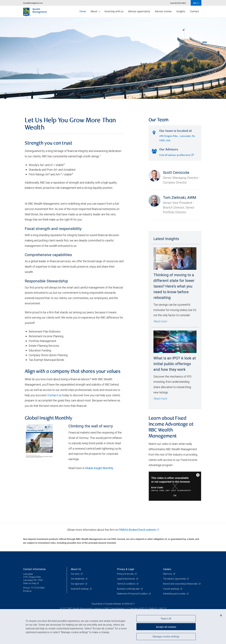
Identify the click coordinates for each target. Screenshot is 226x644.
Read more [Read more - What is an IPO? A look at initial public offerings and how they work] (160, 399)
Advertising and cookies (175, 594)
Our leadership (78, 579)
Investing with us (114, 11)
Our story (75, 574)
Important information (178, 3)
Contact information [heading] (34, 569)
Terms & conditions (126, 584)
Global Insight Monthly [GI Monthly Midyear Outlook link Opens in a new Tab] (99, 468)
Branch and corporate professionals (181, 584)
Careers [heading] (167, 569)
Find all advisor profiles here (176, 155)
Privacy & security (126, 574)
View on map (30, 583)
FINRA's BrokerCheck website (137, 530)
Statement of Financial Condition (133, 594)
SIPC (161, 608)
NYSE (141, 608)
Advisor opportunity (139, 11)
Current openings (171, 589)
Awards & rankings (80, 589)
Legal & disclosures (126, 579)
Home (83, 11)
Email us (27, 591)
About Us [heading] (76, 569)
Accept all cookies (166, 627)
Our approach (78, 584)
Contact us (54, 395)
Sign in (196, 3)
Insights (181, 11)
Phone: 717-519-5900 (34, 588)
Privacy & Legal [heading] (126, 569)
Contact (195, 11)
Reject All (166, 619)
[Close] (221, 615)
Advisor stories (163, 11)
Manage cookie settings (166, 637)
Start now (168, 574)
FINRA (151, 608)
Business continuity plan (129, 589)
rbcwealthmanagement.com (33, 3)
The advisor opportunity (175, 579)
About (96, 11)
